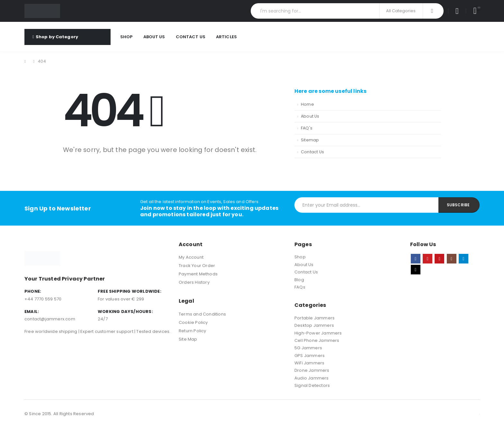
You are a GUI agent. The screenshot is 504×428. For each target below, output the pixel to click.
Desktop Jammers (314, 325)
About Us (154, 37)
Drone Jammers (312, 370)
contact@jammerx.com (50, 319)
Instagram (452, 259)
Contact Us (191, 37)
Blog (299, 280)
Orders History (194, 282)
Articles (226, 37)
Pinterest (428, 259)
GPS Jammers (310, 356)
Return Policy (193, 331)
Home (307, 104)
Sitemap (310, 140)
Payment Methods (198, 274)
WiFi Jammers (309, 363)
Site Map (188, 339)
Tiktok (416, 270)
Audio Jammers (312, 378)
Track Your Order (197, 266)
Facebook (416, 259)
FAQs (300, 287)
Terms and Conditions (202, 314)
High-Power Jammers (318, 333)
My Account (191, 257)
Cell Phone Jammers (317, 340)
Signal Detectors (312, 385)
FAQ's (307, 128)
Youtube (439, 259)
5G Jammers (308, 348)
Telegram (464, 259)
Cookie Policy (193, 322)
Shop (126, 37)
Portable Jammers (315, 318)
